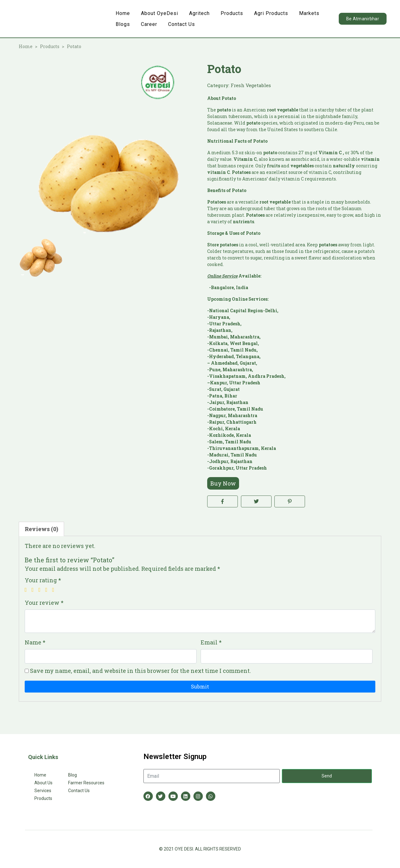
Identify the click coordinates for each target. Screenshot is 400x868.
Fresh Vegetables (251, 85)
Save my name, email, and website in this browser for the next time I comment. (140, 671)
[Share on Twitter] (256, 501)
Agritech (199, 13)
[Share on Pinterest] (290, 501)
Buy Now (223, 483)
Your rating (43, 580)
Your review (44, 603)
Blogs (123, 24)
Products (232, 13)
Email (211, 642)
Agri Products (271, 13)
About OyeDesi (160, 13)
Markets (309, 13)
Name (35, 642)
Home (123, 13)
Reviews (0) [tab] (41, 529)
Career (149, 24)
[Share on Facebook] (222, 501)
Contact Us (182, 24)
